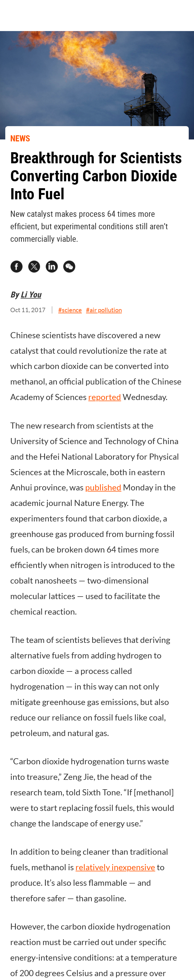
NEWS (20, 138)
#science (70, 310)
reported (105, 397)
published (103, 488)
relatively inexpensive (115, 867)
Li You (31, 294)
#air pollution (104, 310)
